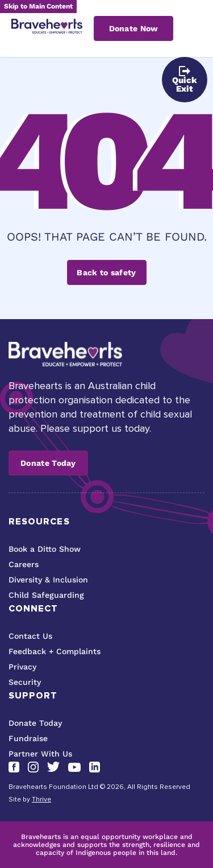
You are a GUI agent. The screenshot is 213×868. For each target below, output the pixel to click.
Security (25, 682)
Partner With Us (40, 754)
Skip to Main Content (38, 6)
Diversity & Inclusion (48, 580)
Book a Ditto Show (45, 549)
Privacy (22, 667)
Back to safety (106, 272)
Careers (24, 564)
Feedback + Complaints (55, 651)
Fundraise (28, 738)
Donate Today (48, 463)
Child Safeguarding (46, 595)
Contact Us (30, 636)
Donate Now (134, 28)
